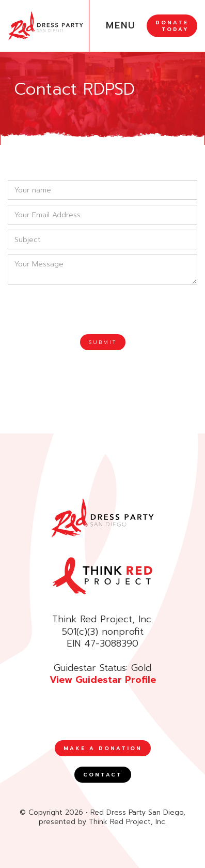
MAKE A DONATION (103, 748)
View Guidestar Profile (103, 680)
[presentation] (86, 310)
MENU (121, 26)
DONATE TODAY (172, 26)
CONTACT (103, 775)
